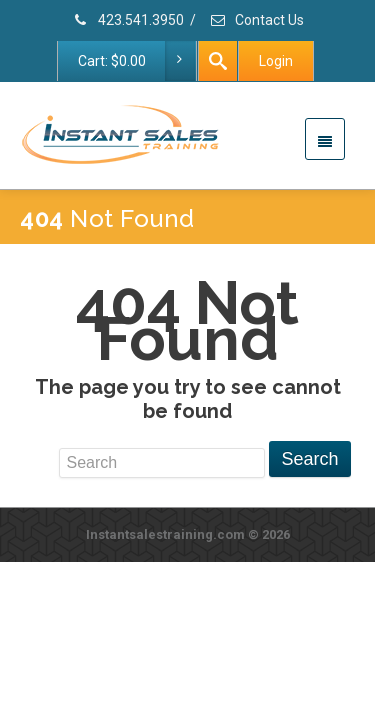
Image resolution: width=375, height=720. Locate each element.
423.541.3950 (128, 20)
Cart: (136, 61)
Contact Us (256, 20)
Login (276, 61)
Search (309, 459)
